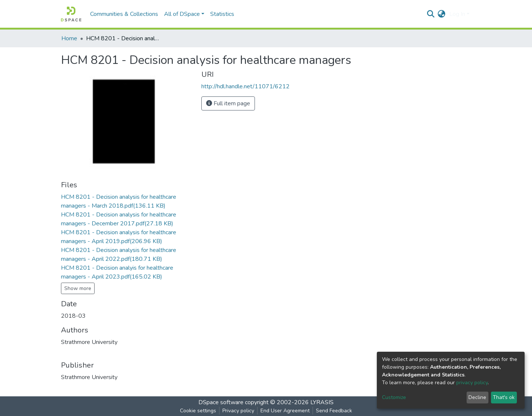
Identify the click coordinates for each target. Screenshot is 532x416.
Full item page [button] (228, 103)
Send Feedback (334, 411)
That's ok (504, 397)
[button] (442, 14)
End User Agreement (285, 411)
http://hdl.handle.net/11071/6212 (245, 86)
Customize (394, 397)
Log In (457, 14)
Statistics (222, 14)
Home (69, 38)
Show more (78, 288)
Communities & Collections (124, 14)
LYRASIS (322, 402)
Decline (477, 397)
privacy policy (472, 383)
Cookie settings (198, 411)
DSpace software (221, 402)
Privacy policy (238, 411)
